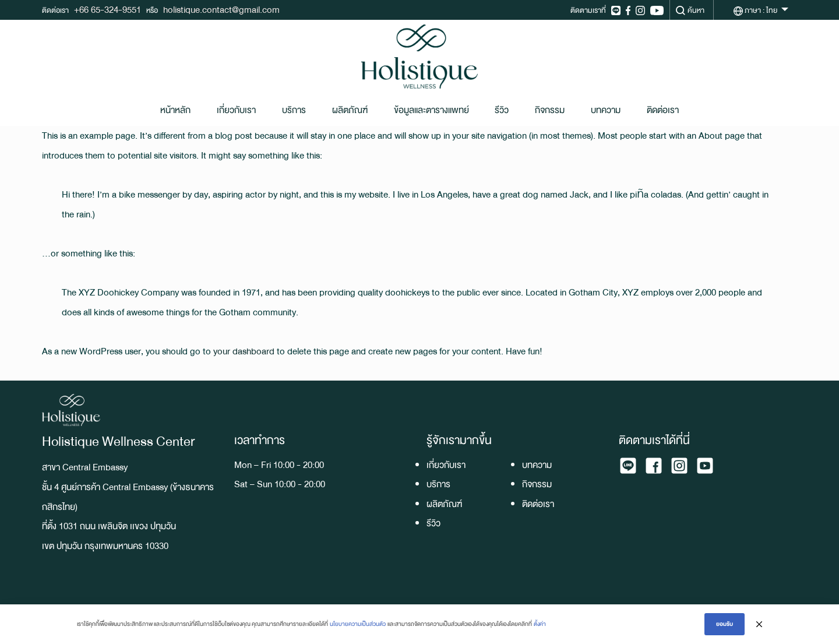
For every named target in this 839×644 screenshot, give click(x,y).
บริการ (294, 110)
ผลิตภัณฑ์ (350, 110)
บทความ (606, 110)
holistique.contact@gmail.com (221, 10)
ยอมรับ (725, 624)
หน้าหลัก (175, 110)
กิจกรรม (550, 110)
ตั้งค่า (540, 624)
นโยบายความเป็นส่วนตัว (358, 624)
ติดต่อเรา (663, 110)
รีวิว (502, 110)
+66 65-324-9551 (107, 10)
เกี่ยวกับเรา (236, 110)
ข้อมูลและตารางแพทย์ (431, 110)
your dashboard (244, 351)
